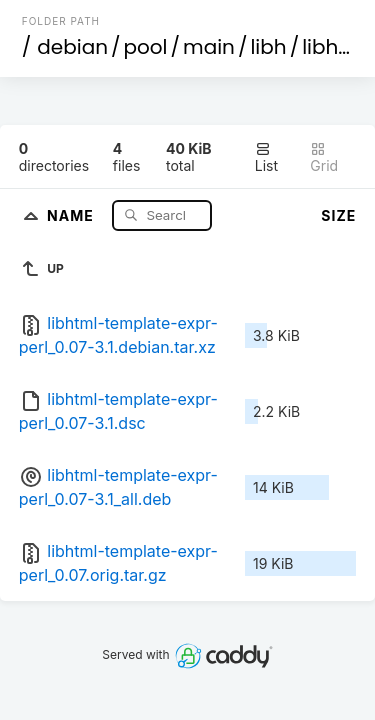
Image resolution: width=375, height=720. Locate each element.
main (209, 47)
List (266, 157)
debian (72, 47)
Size (338, 215)
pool (146, 47)
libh (268, 47)
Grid (324, 157)
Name (72, 214)
